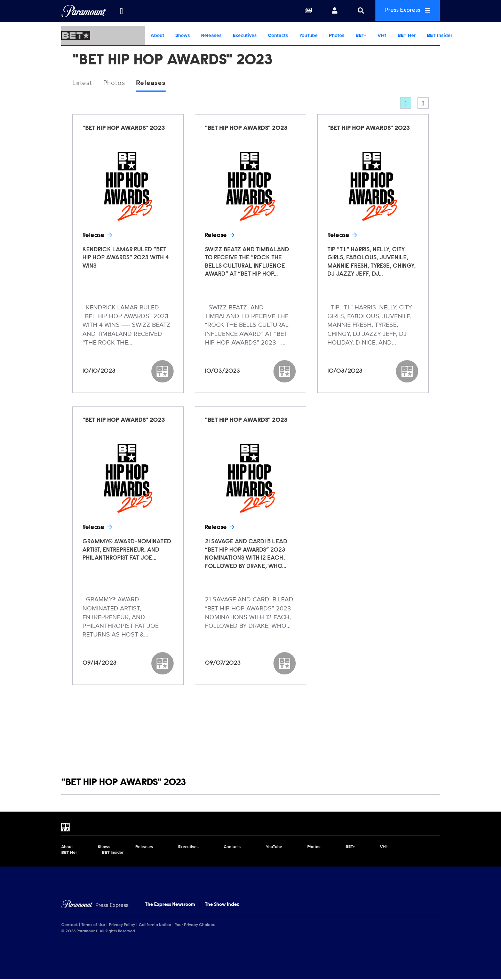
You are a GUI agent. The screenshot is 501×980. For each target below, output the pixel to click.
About (157, 35)
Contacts (278, 35)
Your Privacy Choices (195, 926)
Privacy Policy (122, 926)
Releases (211, 35)
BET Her (407, 35)
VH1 (382, 35)
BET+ (361, 35)
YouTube (308, 35)
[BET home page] (250, 828)
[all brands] (121, 11)
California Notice (155, 926)
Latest (83, 83)
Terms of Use (93, 926)
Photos (337, 35)
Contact (69, 926)
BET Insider (440, 35)
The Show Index (222, 905)
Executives (245, 35)
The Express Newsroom (170, 905)
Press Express (405, 11)
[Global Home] (84, 11)
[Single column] (423, 104)
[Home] (95, 906)
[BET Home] (103, 35)
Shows (183, 35)
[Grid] (406, 104)
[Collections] (303, 11)
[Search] (356, 11)
